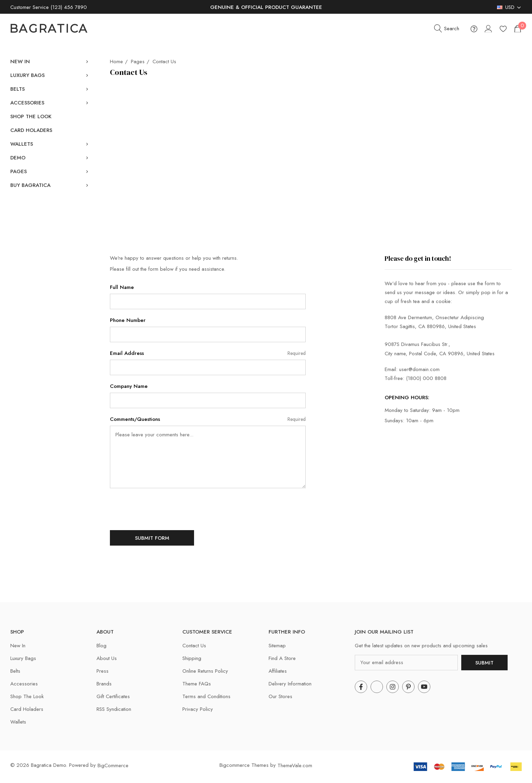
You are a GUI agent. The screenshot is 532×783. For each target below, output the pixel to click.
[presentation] (162, 508)
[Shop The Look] (31, 116)
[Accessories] (27, 103)
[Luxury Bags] (27, 75)
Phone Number (128, 320)
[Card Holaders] (31, 130)
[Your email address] (406, 663)
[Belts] (18, 89)
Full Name (122, 287)
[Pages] (19, 171)
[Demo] (18, 158)
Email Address (208, 353)
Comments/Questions (208, 419)
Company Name (129, 386)
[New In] (20, 61)
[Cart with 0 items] (517, 29)
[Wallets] (22, 144)
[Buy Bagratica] (30, 185)
